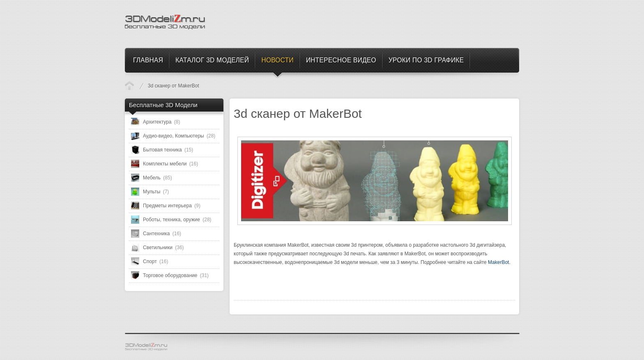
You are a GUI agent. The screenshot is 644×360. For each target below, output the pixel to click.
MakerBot (498, 262)
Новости (129, 85)
